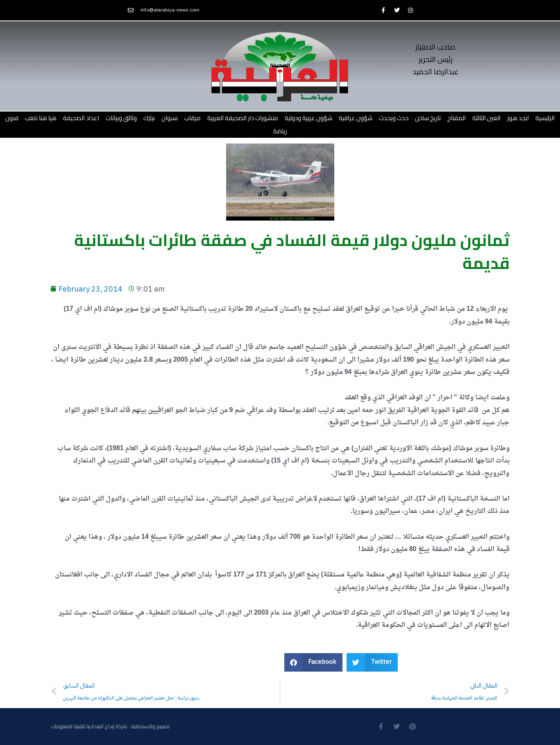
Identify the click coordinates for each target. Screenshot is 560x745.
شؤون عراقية (356, 118)
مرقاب (193, 118)
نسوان (170, 118)
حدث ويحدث (394, 118)
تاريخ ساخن (428, 118)
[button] (314, 662)
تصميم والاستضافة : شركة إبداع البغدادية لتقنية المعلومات (110, 726)
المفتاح (457, 118)
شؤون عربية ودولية (308, 118)
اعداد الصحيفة (81, 118)
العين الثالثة (486, 118)
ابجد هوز (518, 118)
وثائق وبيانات (121, 118)
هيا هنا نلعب (41, 118)
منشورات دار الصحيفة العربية (243, 118)
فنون (12, 118)
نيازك (149, 118)
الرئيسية (545, 118)
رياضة (280, 131)
